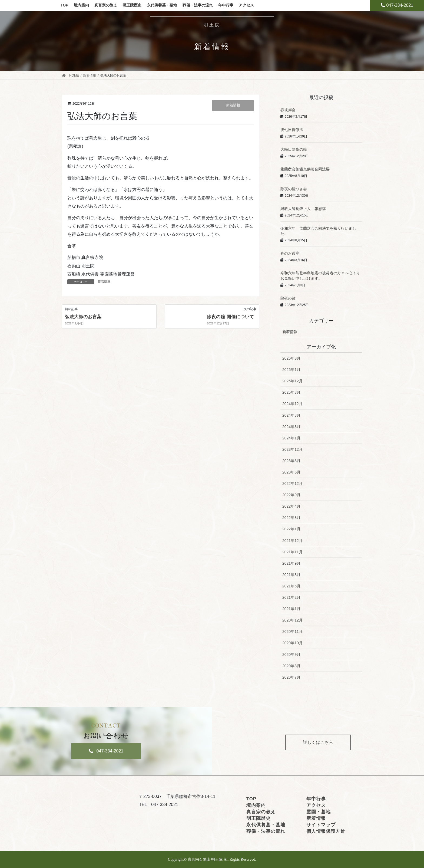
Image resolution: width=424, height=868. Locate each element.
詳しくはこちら (318, 742)
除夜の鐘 (288, 298)
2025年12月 (292, 381)
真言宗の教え (261, 812)
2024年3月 (291, 427)
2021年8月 (291, 575)
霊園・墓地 (319, 812)
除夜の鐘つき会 (294, 189)
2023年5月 (291, 472)
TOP (251, 799)
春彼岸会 (288, 110)
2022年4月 (291, 506)
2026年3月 (291, 358)
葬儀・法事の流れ (266, 831)
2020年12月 (292, 620)
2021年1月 (291, 609)
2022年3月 (291, 518)
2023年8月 (291, 461)
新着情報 (233, 105)
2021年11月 (292, 552)
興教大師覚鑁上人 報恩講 (303, 209)
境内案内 (256, 805)
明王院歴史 (259, 818)
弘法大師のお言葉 (83, 317)
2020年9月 (291, 655)
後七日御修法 (292, 130)
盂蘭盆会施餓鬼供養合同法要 (305, 169)
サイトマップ (321, 825)
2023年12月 (292, 449)
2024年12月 (292, 404)
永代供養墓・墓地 (266, 825)
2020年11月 (292, 632)
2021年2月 (291, 597)
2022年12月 (292, 484)
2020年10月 (292, 643)
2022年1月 (291, 529)
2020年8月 (291, 666)
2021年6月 (291, 586)
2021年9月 (291, 563)
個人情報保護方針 (326, 831)
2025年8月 (291, 392)
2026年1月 (291, 370)
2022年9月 (291, 495)
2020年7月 (291, 677)
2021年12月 (292, 541)
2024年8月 (291, 415)
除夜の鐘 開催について (231, 317)
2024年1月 (291, 438)
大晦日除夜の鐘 (294, 149)
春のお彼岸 (290, 253)
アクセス (316, 805)
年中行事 (316, 799)
